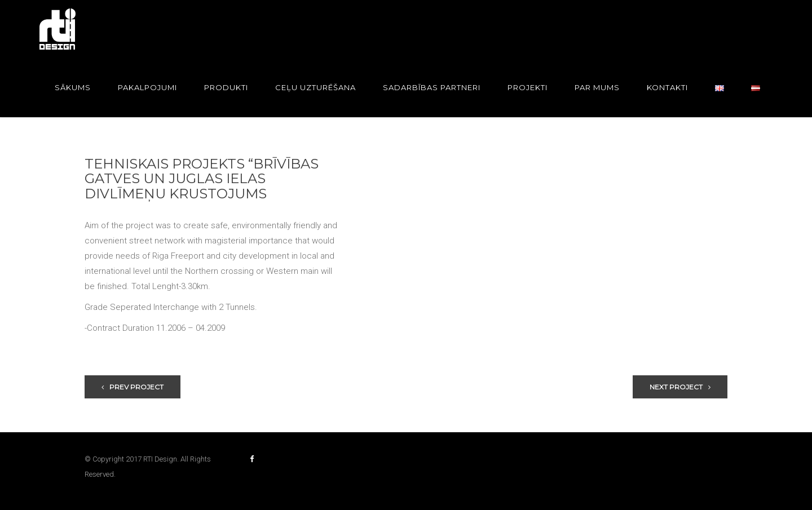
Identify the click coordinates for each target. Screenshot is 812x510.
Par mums (597, 87)
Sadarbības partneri (432, 87)
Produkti (226, 87)
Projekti (528, 87)
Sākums (73, 87)
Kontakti (667, 87)
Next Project (680, 387)
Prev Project (133, 387)
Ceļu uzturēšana (315, 87)
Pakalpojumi (147, 87)
